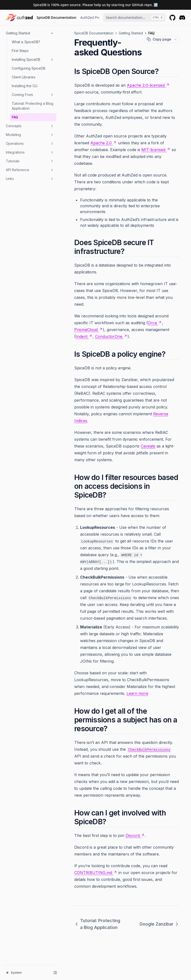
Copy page (159, 39)
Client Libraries (24, 77)
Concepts (30, 126)
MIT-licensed (156, 150)
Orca (155, 323)
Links (30, 179)
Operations (30, 144)
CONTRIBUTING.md (96, 873)
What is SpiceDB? (26, 42)
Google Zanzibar (159, 924)
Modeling (30, 135)
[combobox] (134, 18)
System (14, 973)
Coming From (33, 95)
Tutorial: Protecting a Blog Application (32, 106)
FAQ (15, 117)
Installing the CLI (25, 86)
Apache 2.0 (104, 143)
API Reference (30, 170)
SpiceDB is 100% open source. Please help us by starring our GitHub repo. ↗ (96, 5)
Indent (84, 336)
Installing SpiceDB (33, 60)
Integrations (30, 152)
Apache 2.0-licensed (148, 85)
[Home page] (19, 18)
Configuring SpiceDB (29, 68)
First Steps (20, 51)
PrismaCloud (89, 330)
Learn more (137, 693)
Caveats (148, 446)
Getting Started (30, 33)
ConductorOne (111, 336)
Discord (135, 835)
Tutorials (30, 161)
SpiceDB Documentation (56, 17)
